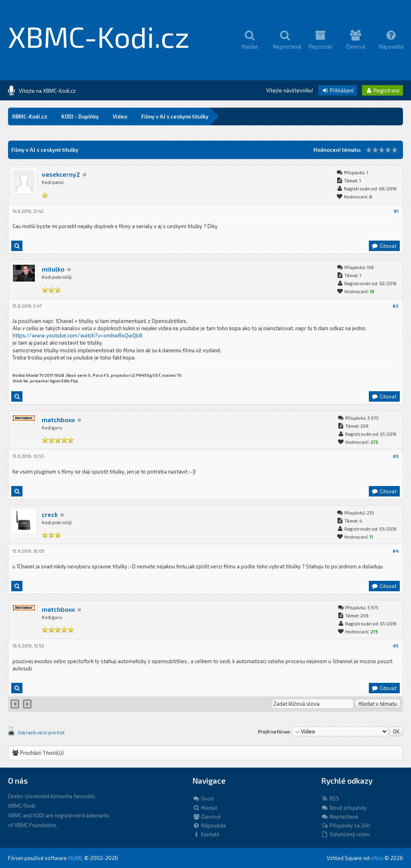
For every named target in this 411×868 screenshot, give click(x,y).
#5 (396, 646)
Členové (207, 817)
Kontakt (206, 834)
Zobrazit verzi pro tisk (41, 732)
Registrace (383, 90)
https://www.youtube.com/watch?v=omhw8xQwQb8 (77, 335)
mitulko (53, 269)
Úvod (203, 799)
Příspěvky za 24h (346, 825)
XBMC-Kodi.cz (99, 36)
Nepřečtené (340, 817)
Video (120, 116)
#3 (396, 456)
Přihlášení (338, 90)
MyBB (75, 858)
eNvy (377, 858)
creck (50, 514)
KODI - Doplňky (80, 116)
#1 (396, 211)
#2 (396, 306)
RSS (330, 799)
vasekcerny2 (61, 174)
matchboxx (58, 420)
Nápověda (209, 825)
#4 (396, 551)
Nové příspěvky (344, 808)
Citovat (384, 246)
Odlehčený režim (346, 834)
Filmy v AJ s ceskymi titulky (175, 116)
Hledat (205, 808)
